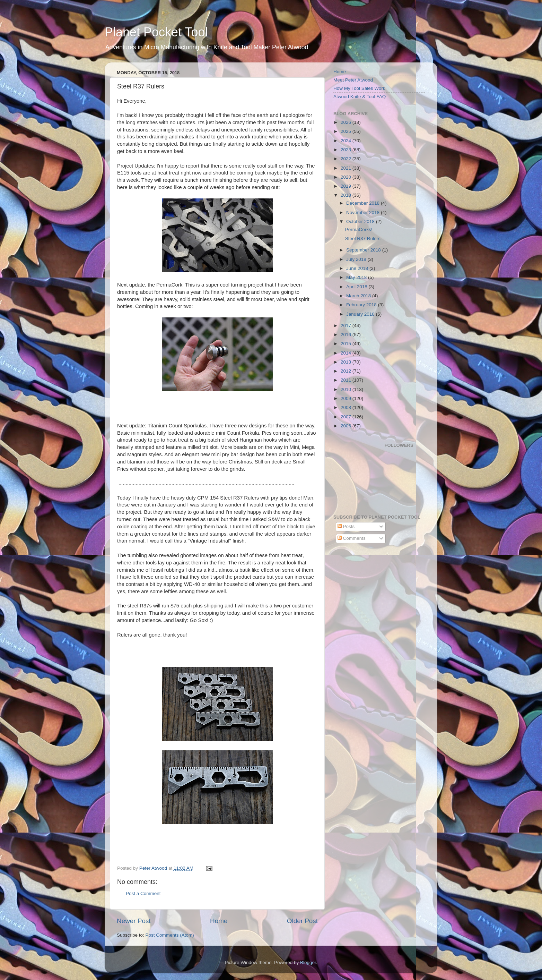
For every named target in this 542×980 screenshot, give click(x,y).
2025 (347, 131)
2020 (347, 177)
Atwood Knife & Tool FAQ (360, 97)
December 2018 (364, 203)
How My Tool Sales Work (359, 88)
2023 (347, 150)
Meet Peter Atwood (353, 80)
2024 (347, 141)
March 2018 (359, 296)
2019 (347, 186)
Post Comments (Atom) (170, 935)
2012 (347, 371)
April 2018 (357, 287)
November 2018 (364, 212)
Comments (352, 538)
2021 (347, 168)
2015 (347, 344)
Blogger (308, 962)
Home (219, 921)
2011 (347, 380)
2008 (347, 407)
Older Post (302, 921)
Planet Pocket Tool (156, 32)
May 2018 (357, 277)
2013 (347, 362)
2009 (347, 398)
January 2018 (361, 314)
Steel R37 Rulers (363, 238)
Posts (346, 526)
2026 (347, 122)
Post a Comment (143, 893)
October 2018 (361, 221)
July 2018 (357, 259)
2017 (347, 326)
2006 (347, 426)
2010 (347, 389)
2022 (347, 159)
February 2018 (362, 305)
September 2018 (364, 250)
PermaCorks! (359, 229)
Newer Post (134, 921)
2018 (347, 195)
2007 (347, 417)
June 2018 (358, 268)
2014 (347, 353)
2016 (347, 335)
